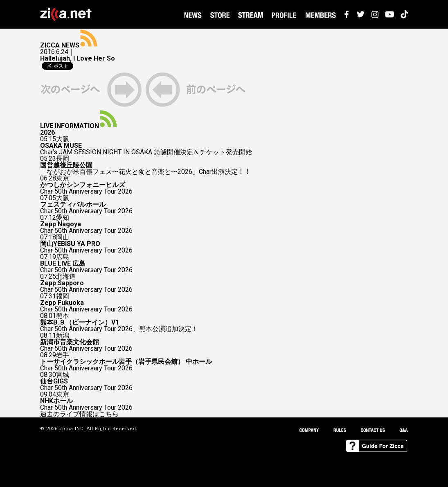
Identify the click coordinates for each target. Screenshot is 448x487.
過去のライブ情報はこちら (79, 414)
